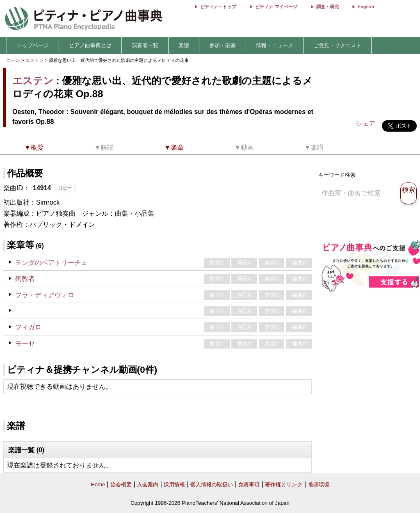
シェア (365, 124)
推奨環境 (319, 484)
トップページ (33, 45)
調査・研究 (328, 7)
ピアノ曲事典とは (90, 45)
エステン (34, 60)
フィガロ (28, 327)
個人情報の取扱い (212, 484)
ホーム (13, 60)
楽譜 (184, 45)
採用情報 (174, 484)
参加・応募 (223, 45)
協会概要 (121, 484)
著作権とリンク (284, 484)
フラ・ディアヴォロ (45, 295)
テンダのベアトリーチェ (51, 263)
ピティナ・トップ (218, 7)
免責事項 (249, 484)
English (366, 7)
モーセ (25, 343)
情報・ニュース (275, 45)
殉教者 (25, 279)
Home (98, 484)
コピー (65, 188)
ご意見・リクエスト (337, 45)
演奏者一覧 (145, 45)
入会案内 (148, 484)
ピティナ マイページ (276, 7)
